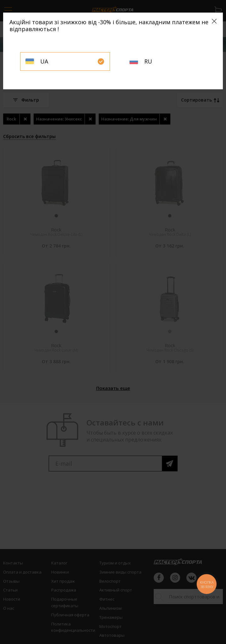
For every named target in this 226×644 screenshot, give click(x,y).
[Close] (214, 21)
